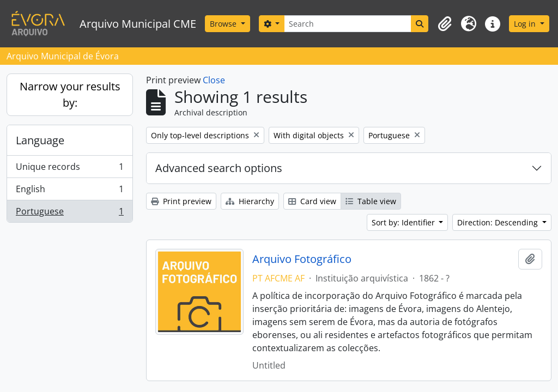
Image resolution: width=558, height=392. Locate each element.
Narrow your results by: (70, 94)
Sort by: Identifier (404, 222)
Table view (371, 201)
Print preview (181, 201)
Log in (526, 24)
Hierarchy (250, 201)
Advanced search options (219, 168)
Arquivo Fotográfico (302, 259)
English (69, 191)
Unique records (69, 169)
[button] (445, 24)
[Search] (348, 24)
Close (214, 80)
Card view (312, 201)
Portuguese (69, 213)
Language (40, 140)
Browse (224, 24)
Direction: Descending (499, 222)
